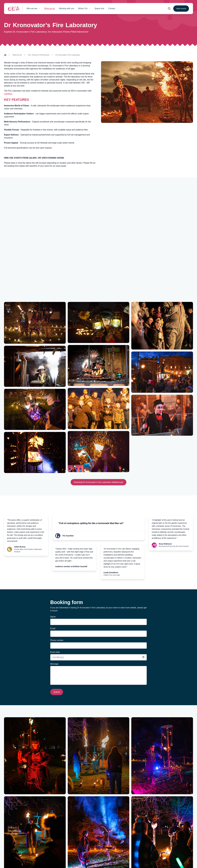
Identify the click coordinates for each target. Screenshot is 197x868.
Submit (57, 692)
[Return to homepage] (14, 8)
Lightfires (8, 94)
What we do (17, 55)
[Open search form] (169, 9)
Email (53, 628)
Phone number (57, 640)
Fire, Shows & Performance (39, 55)
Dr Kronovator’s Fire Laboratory (68, 55)
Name (54, 617)
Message (54, 664)
